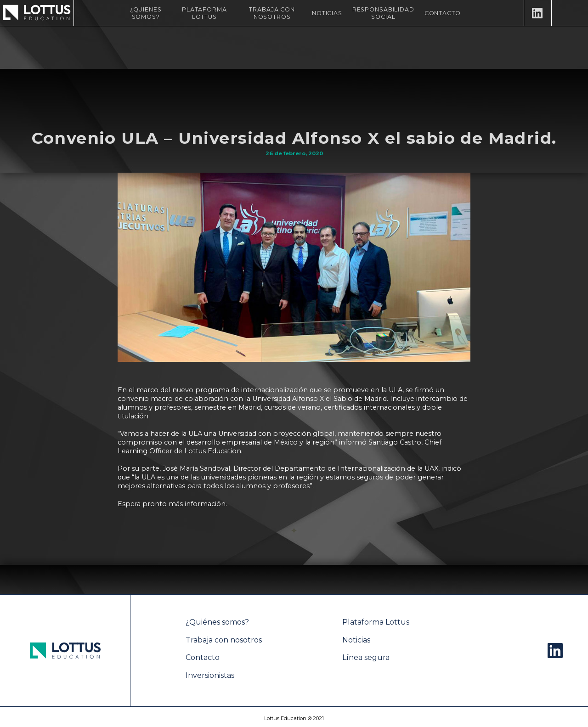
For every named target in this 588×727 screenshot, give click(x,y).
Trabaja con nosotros (272, 13)
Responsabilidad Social (383, 13)
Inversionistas (210, 675)
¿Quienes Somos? (146, 13)
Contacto (443, 13)
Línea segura (366, 657)
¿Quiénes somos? (217, 622)
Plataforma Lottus (204, 13)
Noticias (327, 13)
